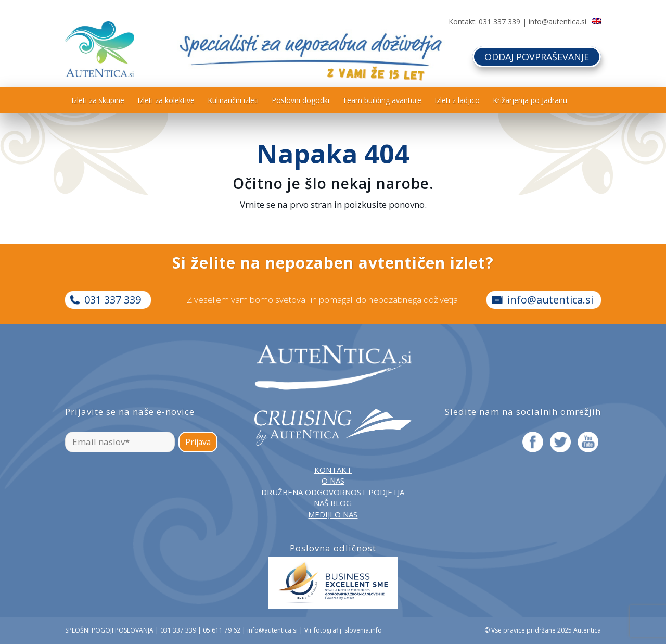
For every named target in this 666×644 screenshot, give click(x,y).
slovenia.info (363, 630)
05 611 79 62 (222, 630)
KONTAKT (333, 470)
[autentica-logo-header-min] (100, 49)
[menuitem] (98, 100)
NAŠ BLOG (333, 503)
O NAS (333, 481)
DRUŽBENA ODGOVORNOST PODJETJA (333, 492)
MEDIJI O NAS (333, 514)
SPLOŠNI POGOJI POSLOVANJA (109, 630)
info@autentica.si (558, 22)
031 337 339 (499, 22)
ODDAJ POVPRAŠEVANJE (537, 57)
